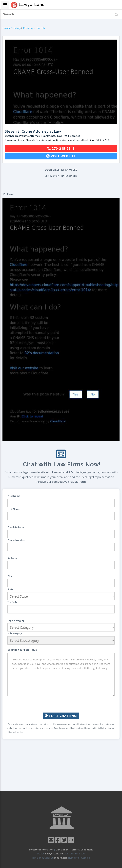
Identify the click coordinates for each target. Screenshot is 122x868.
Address (12, 558)
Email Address (16, 527)
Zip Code (12, 602)
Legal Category (16, 620)
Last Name (14, 509)
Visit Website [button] (61, 156)
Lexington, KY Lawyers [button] (61, 176)
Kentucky (28, 28)
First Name (14, 496)
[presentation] (61, 704)
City (10, 576)
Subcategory (15, 633)
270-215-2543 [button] (61, 148)
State (10, 589)
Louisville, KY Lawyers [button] (61, 170)
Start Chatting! (61, 716)
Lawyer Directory (12, 28)
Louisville (41, 28)
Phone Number (16, 540)
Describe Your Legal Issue (22, 650)
